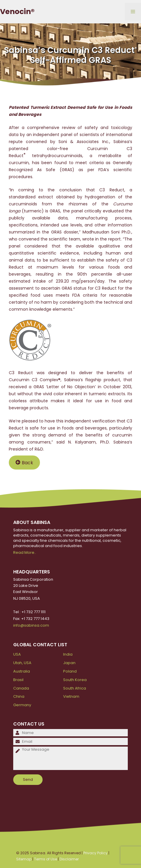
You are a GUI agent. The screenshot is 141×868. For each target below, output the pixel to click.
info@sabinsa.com (31, 625)
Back (24, 462)
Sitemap (24, 859)
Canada (21, 688)
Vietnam (71, 696)
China (19, 696)
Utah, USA (22, 663)
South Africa (75, 688)
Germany (22, 705)
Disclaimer (69, 859)
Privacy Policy (95, 853)
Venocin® (17, 12)
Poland (70, 671)
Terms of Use (46, 859)
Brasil (18, 680)
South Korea (75, 680)
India (68, 654)
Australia (22, 671)
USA (17, 654)
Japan (69, 663)
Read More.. (25, 552)
